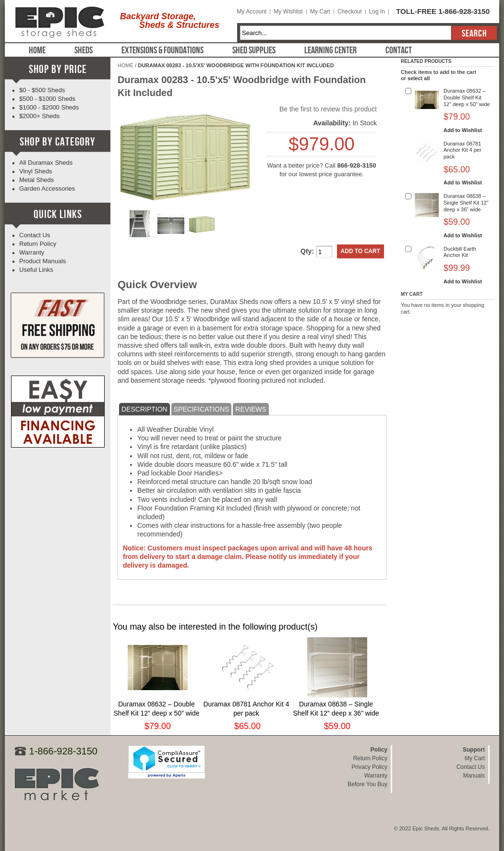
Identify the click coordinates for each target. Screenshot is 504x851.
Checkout (350, 12)
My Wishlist (288, 12)
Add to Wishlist (463, 130)
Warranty (32, 252)
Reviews (251, 409)
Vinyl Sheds (36, 171)
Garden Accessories (47, 188)
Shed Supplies (254, 50)
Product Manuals (43, 261)
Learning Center (330, 50)
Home (37, 50)
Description (144, 409)
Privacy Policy (369, 767)
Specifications (202, 409)
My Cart (320, 12)
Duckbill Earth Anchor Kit (460, 252)
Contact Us (35, 235)
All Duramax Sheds (46, 163)
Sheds (84, 50)
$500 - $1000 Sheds (47, 99)
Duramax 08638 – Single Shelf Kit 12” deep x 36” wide (466, 203)
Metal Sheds (36, 180)
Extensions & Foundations (162, 50)
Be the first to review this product (328, 109)
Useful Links (36, 270)
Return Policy (38, 244)
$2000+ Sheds (39, 116)
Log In (377, 12)
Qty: (307, 251)
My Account (252, 12)
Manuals (474, 776)
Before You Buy (367, 784)
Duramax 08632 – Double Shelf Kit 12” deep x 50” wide (467, 97)
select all (419, 78)
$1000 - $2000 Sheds (49, 107)
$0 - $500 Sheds (42, 90)
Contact (399, 50)
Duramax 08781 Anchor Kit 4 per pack (462, 150)
